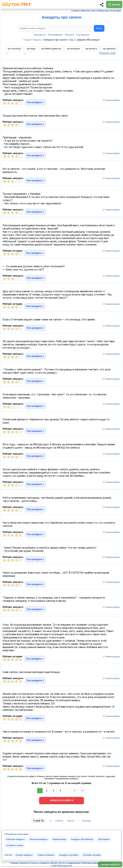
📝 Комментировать (110, 100)
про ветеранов (73, 49)
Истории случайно (92, 855)
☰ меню (114, 4)
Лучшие (69, 35)
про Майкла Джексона (51, 49)
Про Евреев (104, 839)
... (67, 791)
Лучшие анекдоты (24, 855)
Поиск (99, 28)
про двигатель (109, 49)
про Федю (31, 49)
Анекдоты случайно (69, 855)
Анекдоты (40, 35)
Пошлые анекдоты (39, 839)
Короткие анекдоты (16, 839)
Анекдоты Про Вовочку (82, 839)
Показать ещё (107, 53)
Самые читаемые (46, 855)
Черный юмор (59, 839)
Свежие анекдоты (110, 864)
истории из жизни (15, 845)
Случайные (83, 35)
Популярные (55, 35)
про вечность (91, 49)
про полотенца (14, 49)
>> (82, 791)
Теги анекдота (35, 102)
